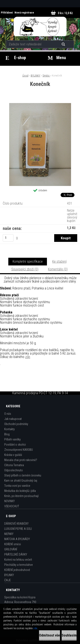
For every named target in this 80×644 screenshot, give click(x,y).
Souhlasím (69, 635)
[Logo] (40, 27)
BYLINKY (36, 76)
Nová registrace (24, 13)
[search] (64, 44)
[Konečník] (40, 105)
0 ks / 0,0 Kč (65, 13)
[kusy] (8, 238)
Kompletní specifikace (28, 261)
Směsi (46, 76)
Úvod (25, 76)
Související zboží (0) (25, 269)
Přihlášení (7, 13)
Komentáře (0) (58, 269)
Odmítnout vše (49, 635)
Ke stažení (59, 261)
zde (28, 357)
